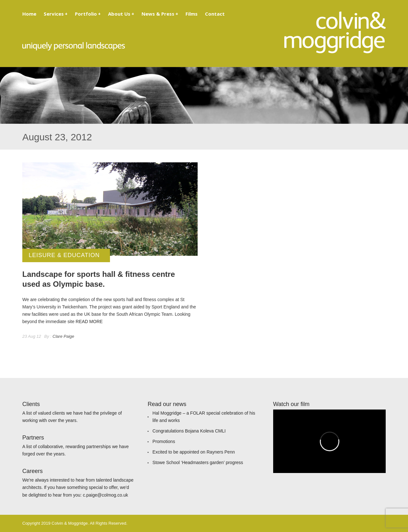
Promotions (164, 441)
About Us (121, 14)
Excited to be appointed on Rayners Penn (193, 452)
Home (29, 14)
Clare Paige (63, 336)
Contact (215, 14)
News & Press (160, 14)
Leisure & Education (64, 255)
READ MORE (89, 321)
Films (192, 14)
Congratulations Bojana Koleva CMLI (189, 431)
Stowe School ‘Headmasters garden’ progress (198, 462)
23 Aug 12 (32, 336)
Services (56, 14)
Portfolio (88, 14)
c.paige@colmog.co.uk (106, 495)
